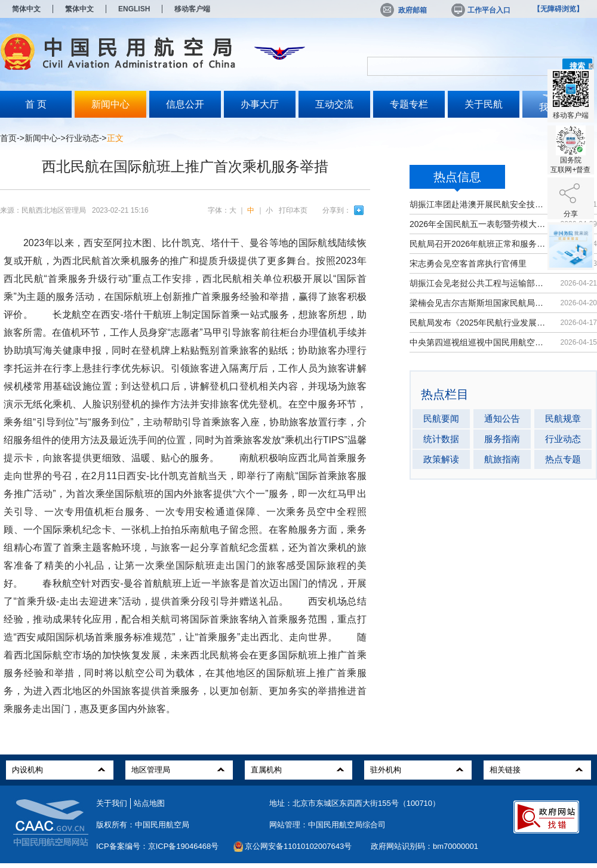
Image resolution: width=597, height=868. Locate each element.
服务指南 (502, 439)
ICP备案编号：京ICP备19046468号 (157, 846)
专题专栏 (409, 104)
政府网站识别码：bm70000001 (424, 846)
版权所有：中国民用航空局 (143, 825)
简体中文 (26, 9)
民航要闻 (441, 418)
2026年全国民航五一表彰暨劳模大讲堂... (479, 224)
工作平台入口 (480, 10)
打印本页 (293, 210)
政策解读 (441, 459)
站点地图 (149, 803)
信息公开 (185, 104)
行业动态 (82, 138)
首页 (8, 138)
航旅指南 (502, 459)
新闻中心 (110, 104)
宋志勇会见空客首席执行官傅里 (468, 263)
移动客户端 (192, 9)
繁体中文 (79, 9)
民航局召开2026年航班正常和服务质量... (479, 244)
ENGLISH (134, 9)
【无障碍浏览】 (558, 9)
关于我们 (112, 803)
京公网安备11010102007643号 (298, 846)
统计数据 (441, 439)
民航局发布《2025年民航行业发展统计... (479, 323)
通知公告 (502, 418)
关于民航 (484, 104)
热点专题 (563, 459)
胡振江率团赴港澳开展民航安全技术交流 (479, 204)
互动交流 (334, 104)
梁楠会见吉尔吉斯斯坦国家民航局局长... (479, 303)
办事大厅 (260, 104)
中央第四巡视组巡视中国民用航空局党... (479, 342)
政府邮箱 (404, 10)
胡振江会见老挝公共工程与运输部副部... (479, 283)
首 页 (36, 104)
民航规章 (563, 418)
